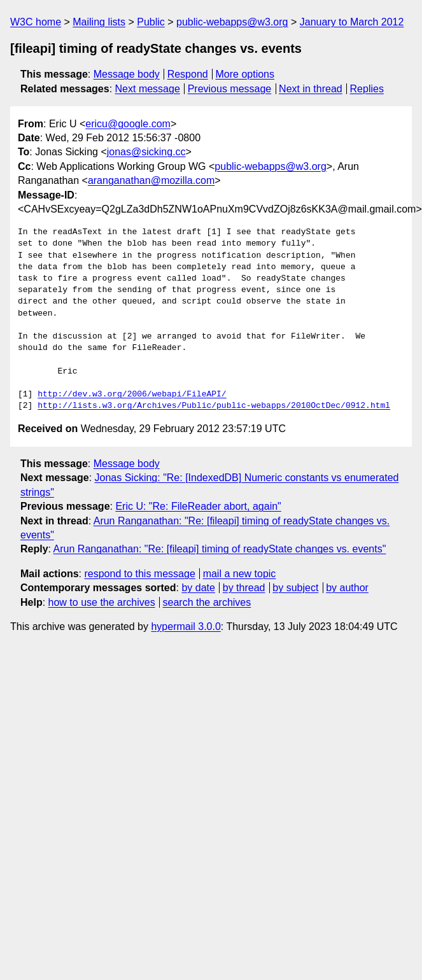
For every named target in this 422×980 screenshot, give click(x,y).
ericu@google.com (128, 124)
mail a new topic (240, 574)
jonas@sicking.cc (146, 152)
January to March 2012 (352, 22)
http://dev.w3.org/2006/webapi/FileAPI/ (132, 395)
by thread (244, 588)
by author (347, 588)
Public (151, 22)
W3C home (36, 22)
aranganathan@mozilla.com (151, 180)
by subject (295, 588)
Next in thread (311, 89)
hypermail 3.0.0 (186, 626)
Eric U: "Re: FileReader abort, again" (198, 506)
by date (198, 588)
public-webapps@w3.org (232, 22)
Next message (148, 89)
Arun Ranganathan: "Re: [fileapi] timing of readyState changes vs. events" (220, 549)
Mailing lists (99, 22)
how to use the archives (102, 602)
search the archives (207, 602)
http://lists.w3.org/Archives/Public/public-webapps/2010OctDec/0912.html (214, 406)
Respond (188, 74)
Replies (367, 89)
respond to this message (139, 574)
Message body (127, 74)
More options (245, 74)
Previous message (230, 89)
